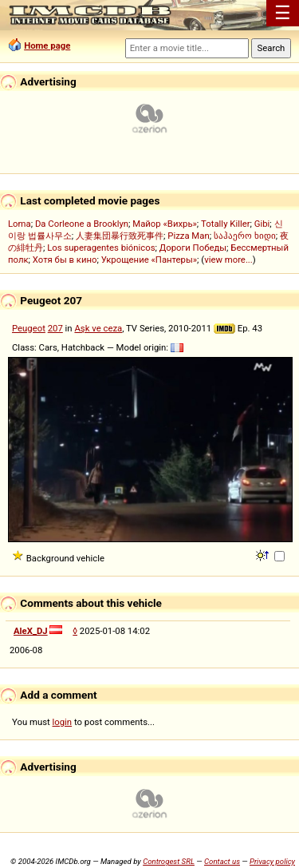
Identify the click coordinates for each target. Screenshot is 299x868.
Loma (20, 224)
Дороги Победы (193, 248)
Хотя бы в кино (65, 260)
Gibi (262, 224)
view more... (228, 260)
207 (55, 328)
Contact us (222, 861)
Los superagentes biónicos (101, 248)
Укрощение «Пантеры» (149, 260)
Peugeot (29, 328)
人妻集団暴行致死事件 (120, 236)
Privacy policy (272, 861)
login (63, 722)
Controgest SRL (169, 861)
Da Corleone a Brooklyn (82, 224)
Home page (47, 46)
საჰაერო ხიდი (245, 236)
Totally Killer (225, 224)
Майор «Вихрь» (165, 224)
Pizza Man (188, 236)
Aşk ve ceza (98, 328)
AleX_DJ (31, 631)
